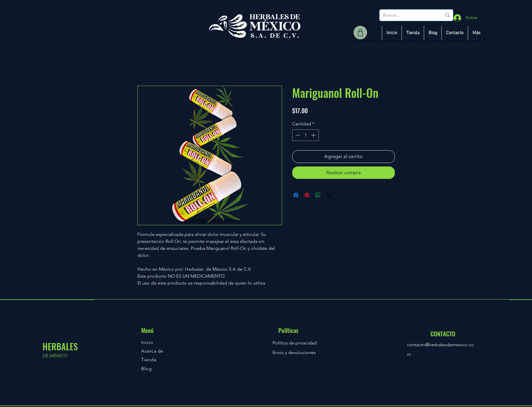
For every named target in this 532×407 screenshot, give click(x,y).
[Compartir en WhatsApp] (318, 195)
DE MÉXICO (55, 356)
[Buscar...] (408, 15)
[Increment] (314, 135)
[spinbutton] (305, 135)
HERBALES (60, 346)
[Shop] (360, 33)
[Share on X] (329, 195)
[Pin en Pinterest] (307, 195)
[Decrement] (297, 135)
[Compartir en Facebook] (296, 195)
